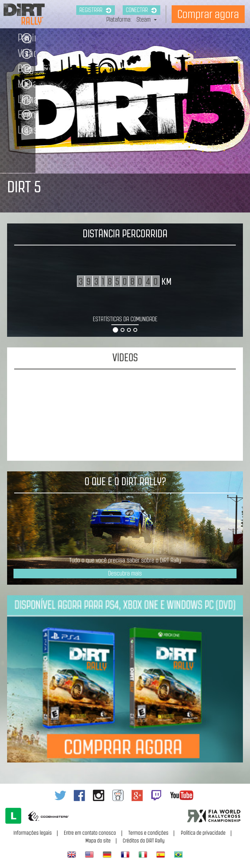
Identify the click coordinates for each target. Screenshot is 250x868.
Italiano (143, 855)
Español (161, 855)
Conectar (141, 10)
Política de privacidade (203, 833)
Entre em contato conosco (90, 833)
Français (125, 855)
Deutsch (107, 855)
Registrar (96, 10)
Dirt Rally (17, 8)
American (89, 855)
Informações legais (33, 833)
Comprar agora (208, 14)
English (72, 855)
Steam (147, 19)
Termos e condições (148, 833)
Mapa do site (98, 841)
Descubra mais (125, 573)
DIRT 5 (24, 187)
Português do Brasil (178, 855)
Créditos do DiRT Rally (144, 841)
